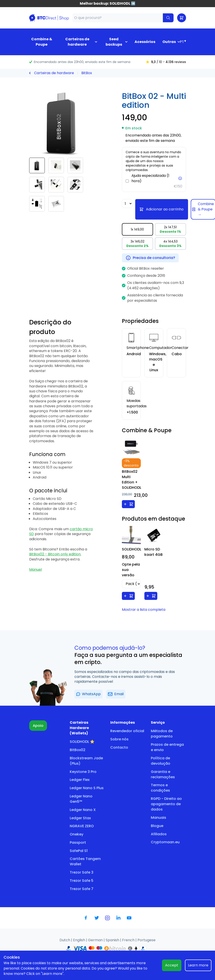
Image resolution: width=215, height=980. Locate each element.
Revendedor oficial (127, 731)
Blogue (157, 826)
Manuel (36, 569)
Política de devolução (161, 761)
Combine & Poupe (42, 42)
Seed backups (114, 42)
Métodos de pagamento (162, 734)
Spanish (113, 940)
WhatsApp (89, 694)
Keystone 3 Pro (83, 772)
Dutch (65, 940)
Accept (172, 965)
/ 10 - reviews (166, 62)
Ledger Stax (80, 818)
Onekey (77, 834)
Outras (169, 42)
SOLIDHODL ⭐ (82, 742)
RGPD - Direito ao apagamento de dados (166, 804)
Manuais (159, 818)
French (129, 940)
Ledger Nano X (83, 810)
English (80, 940)
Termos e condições (160, 788)
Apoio (38, 726)
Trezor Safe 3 (82, 872)
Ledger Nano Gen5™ (81, 799)
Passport (78, 842)
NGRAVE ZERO (82, 826)
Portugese (146, 940)
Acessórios (145, 42)
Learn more (198, 965)
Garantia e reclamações (163, 774)
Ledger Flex (80, 780)
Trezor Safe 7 (82, 889)
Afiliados (159, 834)
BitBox (87, 73)
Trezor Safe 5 (82, 881)
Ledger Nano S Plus (87, 788)
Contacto (119, 747)
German (96, 940)
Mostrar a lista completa (144, 610)
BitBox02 (78, 750)
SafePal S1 (79, 851)
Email (116, 694)
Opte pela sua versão (131, 570)
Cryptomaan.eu (165, 842)
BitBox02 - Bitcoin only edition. (55, 554)
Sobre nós (119, 739)
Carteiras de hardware (77, 42)
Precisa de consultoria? (150, 258)
